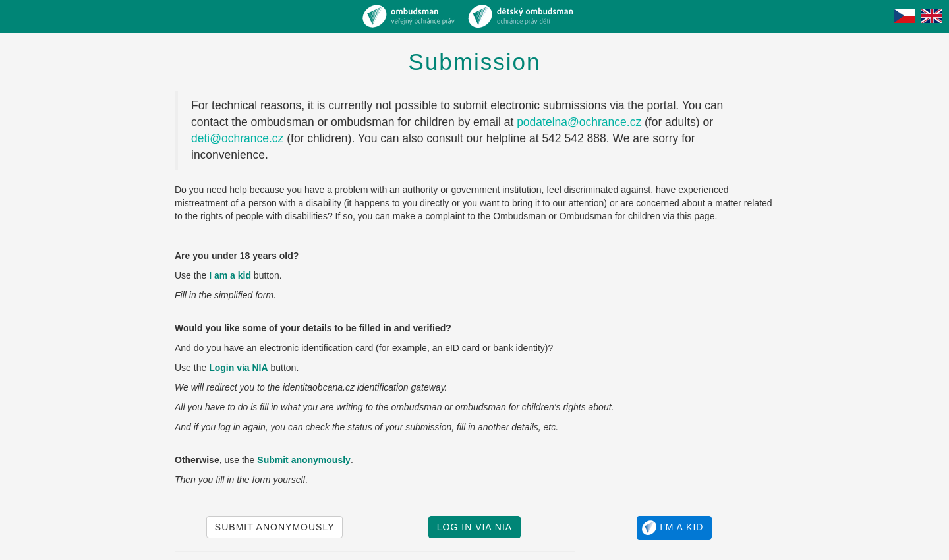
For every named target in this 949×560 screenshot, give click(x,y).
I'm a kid (673, 528)
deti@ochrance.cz (237, 138)
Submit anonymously (275, 527)
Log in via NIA (474, 527)
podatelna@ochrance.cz (579, 122)
